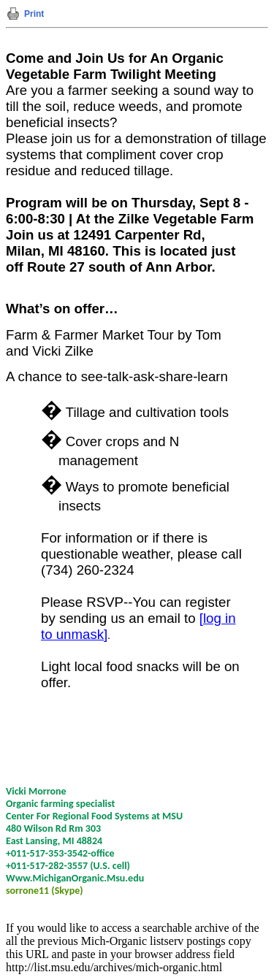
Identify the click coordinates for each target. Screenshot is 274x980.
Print (34, 14)
